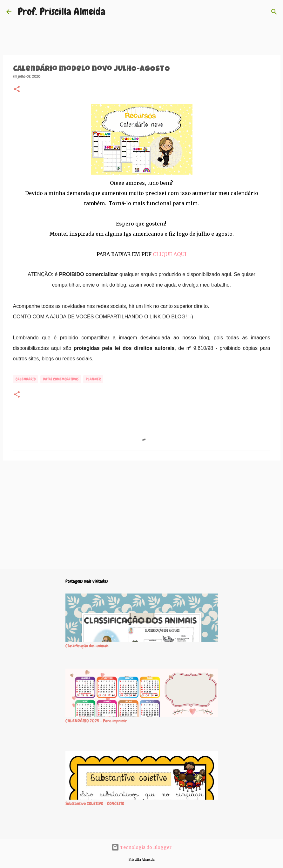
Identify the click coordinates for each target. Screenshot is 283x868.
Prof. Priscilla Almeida (62, 12)
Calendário (26, 379)
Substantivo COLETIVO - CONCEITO (95, 803)
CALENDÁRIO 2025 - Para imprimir (96, 721)
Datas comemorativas (61, 379)
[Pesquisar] (274, 12)
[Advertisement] (142, 515)
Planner (93, 379)
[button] (17, 90)
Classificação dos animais (87, 646)
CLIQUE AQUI (170, 254)
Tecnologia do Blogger (141, 847)
